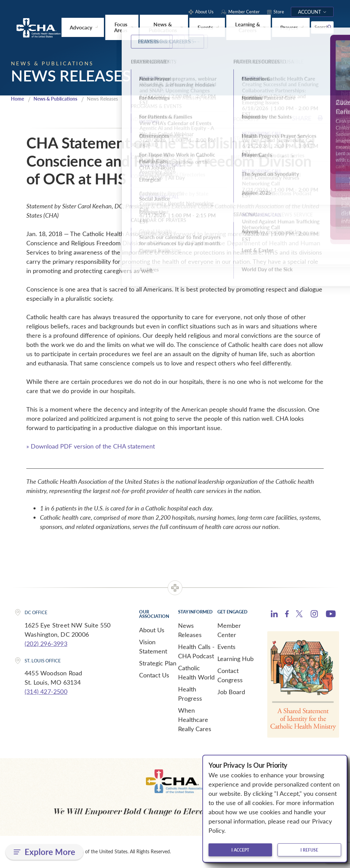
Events (226, 647)
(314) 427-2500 (46, 692)
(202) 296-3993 (46, 644)
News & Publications (59, 99)
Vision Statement (153, 647)
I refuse (309, 850)
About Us (152, 630)
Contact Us (154, 675)
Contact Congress (230, 676)
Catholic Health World (196, 673)
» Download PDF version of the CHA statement (91, 446)
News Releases (190, 630)
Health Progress (190, 694)
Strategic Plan (158, 663)
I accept (240, 850)
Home (18, 99)
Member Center (229, 630)
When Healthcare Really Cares (195, 720)
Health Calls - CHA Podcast (196, 652)
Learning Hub (235, 659)
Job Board (231, 692)
